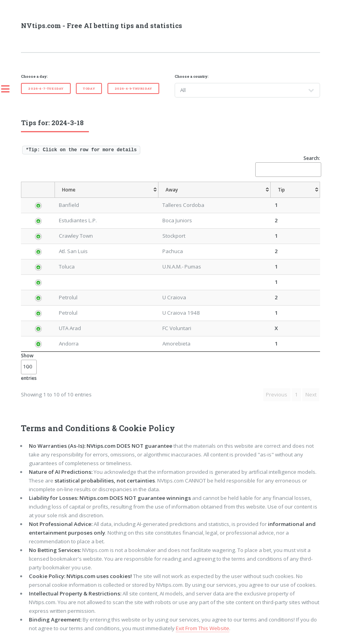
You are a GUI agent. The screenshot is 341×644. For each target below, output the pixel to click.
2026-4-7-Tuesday (46, 88)
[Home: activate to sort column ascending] (106, 190)
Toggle (9, 89)
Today (89, 88)
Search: (288, 166)
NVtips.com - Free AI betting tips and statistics (102, 26)
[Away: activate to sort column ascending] (215, 190)
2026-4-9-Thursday (133, 88)
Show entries (29, 367)
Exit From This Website (203, 628)
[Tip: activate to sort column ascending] (295, 190)
